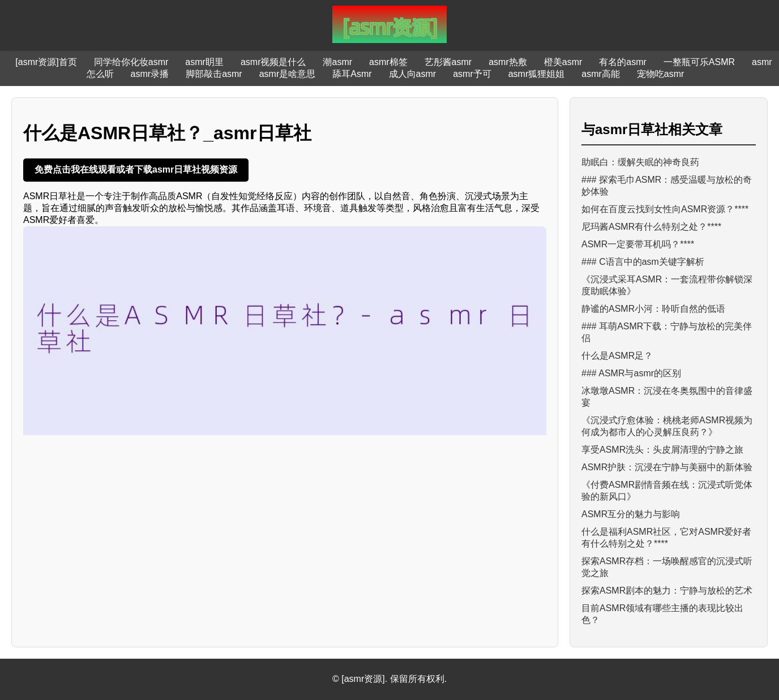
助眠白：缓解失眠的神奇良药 (640, 162)
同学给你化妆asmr (131, 62)
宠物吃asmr (661, 74)
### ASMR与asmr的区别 (631, 373)
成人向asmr (413, 74)
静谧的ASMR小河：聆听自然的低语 (653, 309)
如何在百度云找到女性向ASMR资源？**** (665, 209)
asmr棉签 (388, 62)
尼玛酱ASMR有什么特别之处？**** (651, 227)
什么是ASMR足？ (617, 356)
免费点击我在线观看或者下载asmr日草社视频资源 (136, 169)
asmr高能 (601, 74)
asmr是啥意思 (288, 74)
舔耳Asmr (352, 74)
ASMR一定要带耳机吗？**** (638, 244)
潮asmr (337, 62)
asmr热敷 (508, 62)
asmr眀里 (204, 62)
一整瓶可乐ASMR (699, 62)
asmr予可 (472, 74)
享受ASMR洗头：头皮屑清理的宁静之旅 (662, 450)
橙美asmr (563, 62)
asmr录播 (150, 74)
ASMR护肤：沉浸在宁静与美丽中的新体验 (667, 467)
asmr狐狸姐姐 (537, 74)
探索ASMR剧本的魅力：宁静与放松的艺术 (667, 591)
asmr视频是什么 (273, 62)
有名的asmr (623, 62)
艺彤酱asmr (448, 62)
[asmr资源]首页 (46, 62)
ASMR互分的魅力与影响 (631, 514)
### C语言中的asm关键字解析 (643, 262)
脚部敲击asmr (214, 74)
